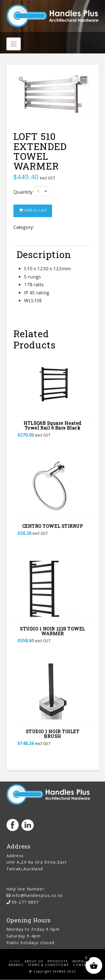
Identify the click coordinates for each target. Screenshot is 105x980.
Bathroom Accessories (59, 227)
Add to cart (35, 210)
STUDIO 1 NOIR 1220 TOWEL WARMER (53, 631)
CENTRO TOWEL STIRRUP (53, 526)
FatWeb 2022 (65, 972)
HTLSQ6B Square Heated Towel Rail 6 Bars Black (52, 426)
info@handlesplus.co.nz (37, 896)
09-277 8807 (25, 902)
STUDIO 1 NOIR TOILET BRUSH (53, 734)
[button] (14, 44)
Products (58, 962)
